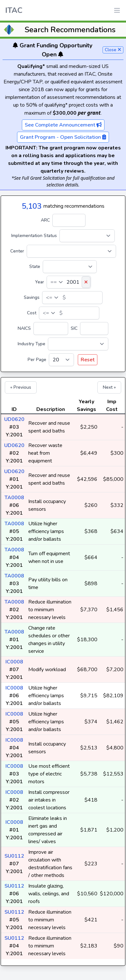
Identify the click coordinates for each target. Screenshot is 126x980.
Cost (32, 313)
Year (40, 282)
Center (17, 251)
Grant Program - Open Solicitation (63, 137)
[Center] (71, 251)
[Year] (69, 282)
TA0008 (14, 498)
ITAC (14, 10)
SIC (74, 328)
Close (113, 50)
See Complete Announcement (63, 125)
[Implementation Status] (87, 236)
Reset (88, 360)
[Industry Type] (78, 344)
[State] (70, 267)
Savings (32, 297)
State (35, 266)
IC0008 (14, 662)
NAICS (24, 328)
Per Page (37, 360)
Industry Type (32, 344)
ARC (45, 220)
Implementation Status (34, 236)
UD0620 (14, 419)
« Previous (21, 387)
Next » (109, 387)
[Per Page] (61, 360)
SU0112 (14, 856)
